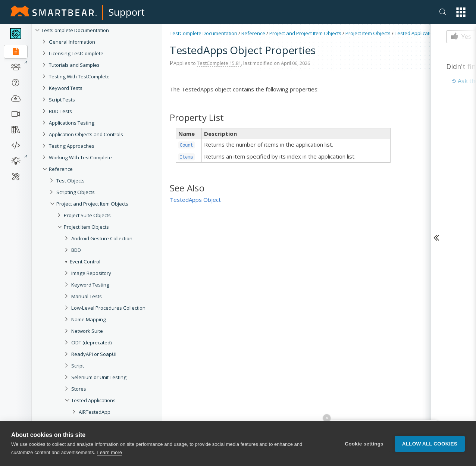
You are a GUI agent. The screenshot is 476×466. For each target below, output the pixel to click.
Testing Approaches (72, 146)
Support (127, 12)
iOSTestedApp (95, 458)
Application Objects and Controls (86, 134)
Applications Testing (72, 123)
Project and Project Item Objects (92, 204)
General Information (72, 42)
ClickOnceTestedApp (102, 447)
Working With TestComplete (80, 157)
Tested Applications (93, 400)
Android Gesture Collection (102, 238)
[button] (461, 12)
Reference (61, 169)
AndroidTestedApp (100, 423)
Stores (79, 389)
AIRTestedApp (95, 412)
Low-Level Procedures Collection (108, 308)
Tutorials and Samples (74, 65)
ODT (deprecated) (92, 343)
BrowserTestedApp (101, 435)
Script (78, 366)
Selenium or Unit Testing (99, 377)
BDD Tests (60, 111)
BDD (76, 250)
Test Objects (71, 181)
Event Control (85, 262)
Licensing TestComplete (76, 53)
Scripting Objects (76, 192)
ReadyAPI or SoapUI (94, 354)
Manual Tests (87, 296)
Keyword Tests (66, 88)
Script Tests (62, 100)
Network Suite (87, 331)
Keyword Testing (90, 285)
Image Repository (91, 273)
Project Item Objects (86, 227)
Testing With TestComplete (79, 76)
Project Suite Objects (87, 215)
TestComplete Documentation (75, 30)
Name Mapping (89, 319)
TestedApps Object (195, 200)
